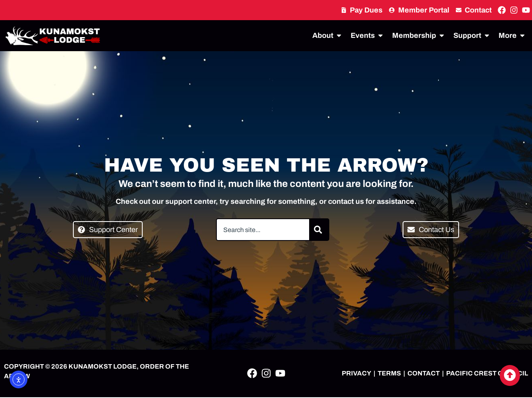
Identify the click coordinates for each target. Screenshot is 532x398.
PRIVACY (356, 373)
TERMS (389, 373)
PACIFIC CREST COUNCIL (487, 373)
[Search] (320, 230)
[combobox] (263, 230)
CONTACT (424, 373)
